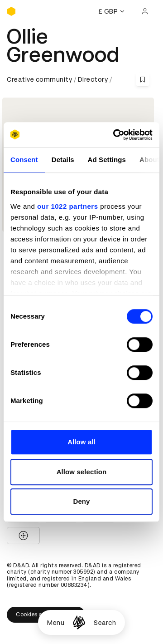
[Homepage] (79, 622)
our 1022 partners (67, 206)
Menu (56, 623)
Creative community (39, 79)
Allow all (81, 442)
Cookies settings (46, 615)
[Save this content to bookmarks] (143, 79)
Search (105, 623)
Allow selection (82, 472)
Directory (93, 79)
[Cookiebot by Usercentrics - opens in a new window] (115, 135)
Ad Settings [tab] (107, 160)
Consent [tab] (24, 160)
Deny (81, 501)
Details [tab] (63, 160)
